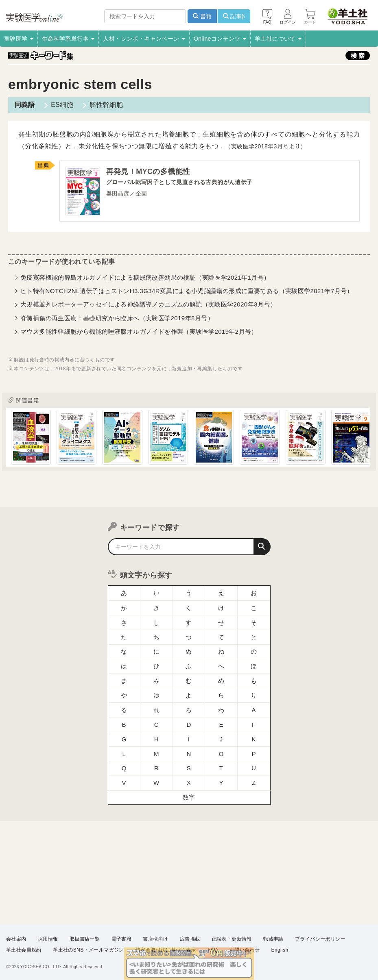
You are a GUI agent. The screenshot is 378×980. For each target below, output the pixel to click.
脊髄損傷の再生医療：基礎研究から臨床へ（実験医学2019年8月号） (117, 318)
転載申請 (273, 939)
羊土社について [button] (278, 39)
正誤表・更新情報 (232, 939)
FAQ (213, 950)
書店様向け (155, 939)
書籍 (202, 16)
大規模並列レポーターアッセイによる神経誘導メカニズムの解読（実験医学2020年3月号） (148, 304)
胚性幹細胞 (106, 105)
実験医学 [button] (19, 39)
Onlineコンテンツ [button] (220, 39)
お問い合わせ (245, 950)
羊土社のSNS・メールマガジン (88, 950)
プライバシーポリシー (320, 939)
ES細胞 (62, 105)
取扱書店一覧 (85, 939)
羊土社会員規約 (24, 950)
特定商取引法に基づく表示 (166, 950)
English (280, 950)
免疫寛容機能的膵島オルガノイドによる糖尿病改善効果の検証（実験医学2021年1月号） (145, 277)
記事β (234, 16)
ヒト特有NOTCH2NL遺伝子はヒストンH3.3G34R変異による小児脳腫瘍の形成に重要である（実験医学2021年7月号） (187, 291)
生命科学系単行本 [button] (68, 39)
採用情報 (48, 939)
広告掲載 (190, 939)
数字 (189, 797)
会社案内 (16, 939)
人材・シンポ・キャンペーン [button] (144, 39)
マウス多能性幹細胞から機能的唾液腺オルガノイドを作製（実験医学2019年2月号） (139, 331)
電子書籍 (122, 939)
